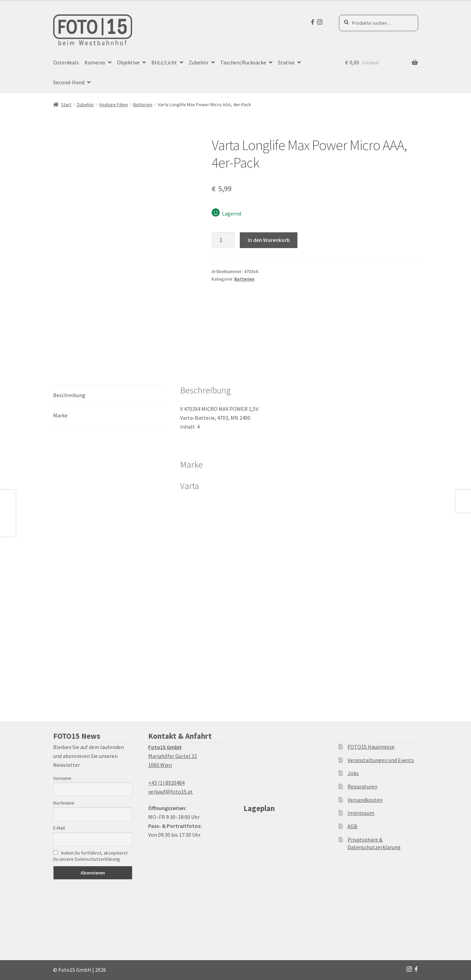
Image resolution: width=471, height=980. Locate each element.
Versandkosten (365, 800)
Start (66, 105)
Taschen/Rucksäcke (243, 62)
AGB (352, 826)
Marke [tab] (60, 415)
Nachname (64, 803)
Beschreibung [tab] (69, 395)
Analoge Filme (114, 105)
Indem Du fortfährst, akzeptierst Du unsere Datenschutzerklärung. (90, 856)
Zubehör (199, 62)
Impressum (361, 813)
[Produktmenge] (223, 240)
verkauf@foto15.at (170, 792)
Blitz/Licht (164, 62)
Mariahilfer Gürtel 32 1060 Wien (173, 756)
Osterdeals (66, 62)
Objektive (128, 62)
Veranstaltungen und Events (381, 760)
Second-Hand (69, 82)
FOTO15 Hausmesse (371, 747)
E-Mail (59, 828)
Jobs (353, 773)
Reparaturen (362, 786)
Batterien (143, 105)
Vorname (62, 778)
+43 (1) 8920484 (166, 783)
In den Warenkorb (269, 240)
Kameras (95, 62)
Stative (286, 62)
